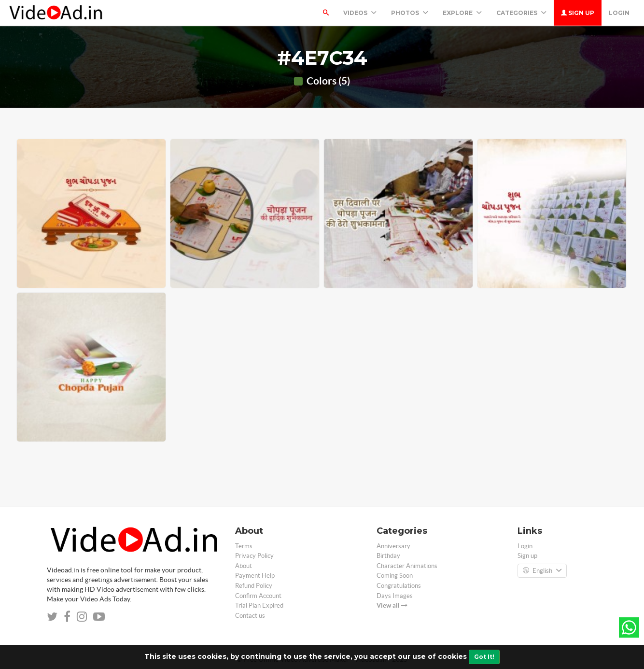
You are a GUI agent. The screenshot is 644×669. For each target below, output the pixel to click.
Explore (462, 13)
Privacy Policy (254, 556)
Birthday (388, 556)
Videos (360, 13)
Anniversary (393, 546)
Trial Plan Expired (259, 605)
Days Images (395, 596)
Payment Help (255, 576)
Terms (244, 546)
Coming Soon (395, 576)
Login (619, 13)
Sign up (578, 13)
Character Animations (407, 566)
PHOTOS (410, 13)
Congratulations (399, 586)
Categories (521, 13)
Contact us (250, 616)
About (244, 566)
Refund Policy (254, 586)
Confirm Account (258, 596)
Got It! (484, 657)
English (542, 571)
